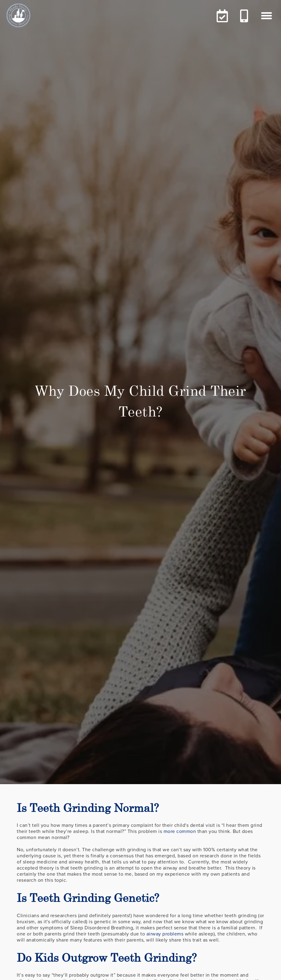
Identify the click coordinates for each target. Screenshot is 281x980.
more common (180, 831)
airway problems (165, 934)
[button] (267, 16)
